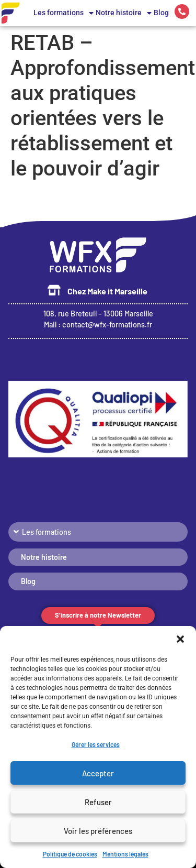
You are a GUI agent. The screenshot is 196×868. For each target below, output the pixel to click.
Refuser (98, 802)
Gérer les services (96, 744)
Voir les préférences (98, 831)
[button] (180, 639)
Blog (161, 13)
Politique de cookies (70, 854)
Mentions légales (125, 854)
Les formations (64, 13)
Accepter (98, 773)
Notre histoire (124, 13)
